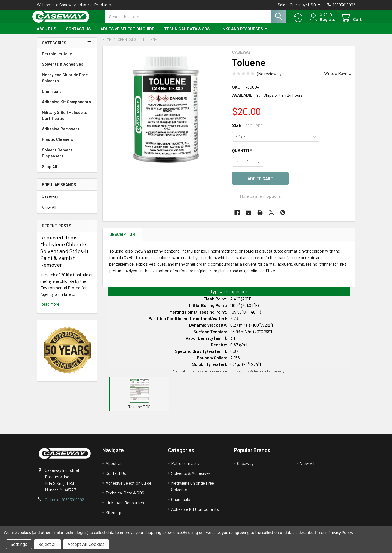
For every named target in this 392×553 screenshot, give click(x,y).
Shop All (50, 171)
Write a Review (338, 78)
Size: (247, 130)
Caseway (50, 201)
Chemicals (52, 96)
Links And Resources (244, 34)
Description (122, 236)
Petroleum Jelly (57, 59)
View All (49, 212)
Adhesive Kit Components (66, 107)
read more (50, 309)
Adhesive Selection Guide (127, 34)
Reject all (48, 544)
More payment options (260, 198)
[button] (139, 392)
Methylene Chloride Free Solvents (65, 83)
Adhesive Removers (61, 134)
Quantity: (243, 155)
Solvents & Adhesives (63, 69)
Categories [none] (54, 48)
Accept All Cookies (86, 544)
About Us (46, 34)
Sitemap (113, 514)
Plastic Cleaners (58, 144)
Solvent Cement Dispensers (57, 158)
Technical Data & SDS (187, 34)
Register (322, 22)
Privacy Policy (340, 532)
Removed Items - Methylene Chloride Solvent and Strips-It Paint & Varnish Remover (64, 256)
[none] (166, 114)
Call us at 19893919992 (65, 501)
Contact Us (78, 34)
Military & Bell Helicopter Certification (65, 120)
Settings (19, 544)
